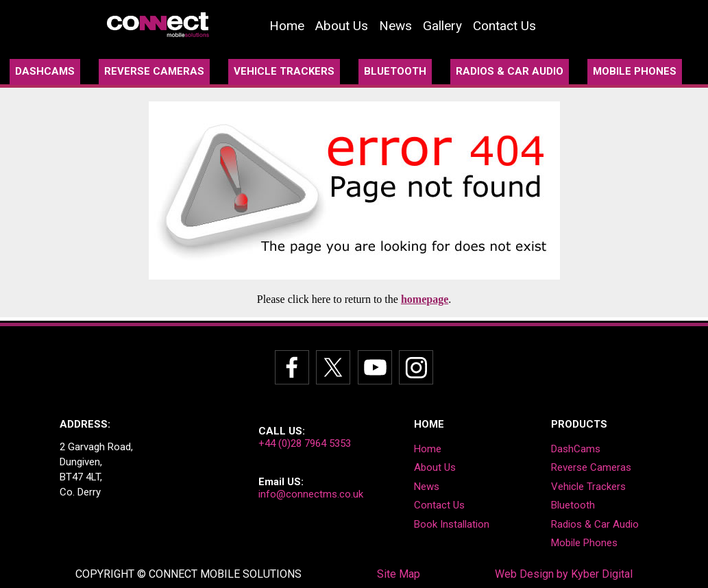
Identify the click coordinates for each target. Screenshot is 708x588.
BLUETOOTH (395, 71)
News (395, 26)
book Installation (452, 524)
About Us (342, 26)
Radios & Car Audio (595, 524)
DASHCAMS (45, 71)
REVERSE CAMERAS (154, 71)
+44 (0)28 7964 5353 (305, 443)
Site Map (399, 574)
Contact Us (504, 26)
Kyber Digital (602, 574)
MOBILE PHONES (635, 71)
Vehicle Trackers (588, 487)
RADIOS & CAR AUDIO (510, 71)
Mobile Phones (584, 543)
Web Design (524, 574)
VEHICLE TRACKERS (284, 71)
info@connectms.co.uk (311, 494)
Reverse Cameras (591, 467)
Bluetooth (573, 505)
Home (287, 26)
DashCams (576, 449)
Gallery (442, 26)
